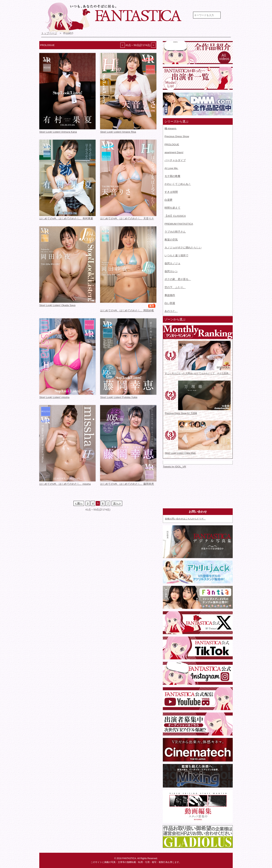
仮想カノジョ (172, 263)
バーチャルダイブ (175, 160)
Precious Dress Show (177, 136)
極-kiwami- (171, 128)
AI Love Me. (171, 168)
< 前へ (79, 503)
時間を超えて (172, 208)
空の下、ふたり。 (175, 287)
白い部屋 (170, 303)
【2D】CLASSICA (175, 216)
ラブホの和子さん (175, 232)
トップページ (49, 33)
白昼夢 (168, 200)
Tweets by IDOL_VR (174, 467)
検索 (227, 15)
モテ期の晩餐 (172, 176)
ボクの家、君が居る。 (178, 279)
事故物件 (170, 295)
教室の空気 (171, 240)
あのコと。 (171, 311)
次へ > (117, 503)
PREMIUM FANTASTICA (179, 224)
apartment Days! (174, 152)
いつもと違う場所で (176, 255)
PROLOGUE (172, 144)
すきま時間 (171, 192)
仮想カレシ (171, 271)
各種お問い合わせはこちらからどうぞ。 (185, 519)
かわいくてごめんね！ (178, 184)
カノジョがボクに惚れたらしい (183, 248)
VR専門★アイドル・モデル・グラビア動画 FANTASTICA (116, 18)
